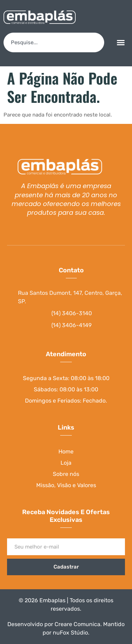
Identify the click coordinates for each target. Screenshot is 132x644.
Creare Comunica (77, 624)
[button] (121, 42)
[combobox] (54, 42)
